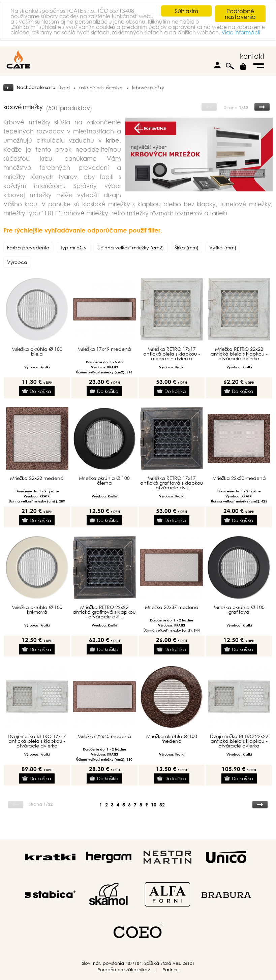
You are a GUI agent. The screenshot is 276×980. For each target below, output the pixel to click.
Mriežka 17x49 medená (104, 349)
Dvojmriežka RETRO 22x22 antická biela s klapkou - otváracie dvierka (239, 741)
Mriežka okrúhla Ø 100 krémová (37, 610)
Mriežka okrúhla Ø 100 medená (172, 739)
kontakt (252, 56)
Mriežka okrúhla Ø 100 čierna (104, 481)
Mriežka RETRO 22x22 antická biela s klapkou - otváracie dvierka (239, 354)
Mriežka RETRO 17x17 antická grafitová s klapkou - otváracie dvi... (172, 483)
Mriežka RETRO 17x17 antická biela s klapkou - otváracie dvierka (172, 354)
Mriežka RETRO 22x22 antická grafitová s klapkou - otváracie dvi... (104, 612)
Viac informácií (79, 40)
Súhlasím (187, 11)
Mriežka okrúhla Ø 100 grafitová (239, 610)
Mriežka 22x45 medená (104, 736)
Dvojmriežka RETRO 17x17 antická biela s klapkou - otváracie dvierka (37, 741)
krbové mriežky (148, 88)
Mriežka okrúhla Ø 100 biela (37, 351)
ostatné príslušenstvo (101, 88)
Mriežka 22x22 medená (37, 478)
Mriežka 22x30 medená (239, 478)
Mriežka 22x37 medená (172, 607)
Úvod (64, 88)
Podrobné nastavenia (240, 14)
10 (154, 805)
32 (162, 805)
